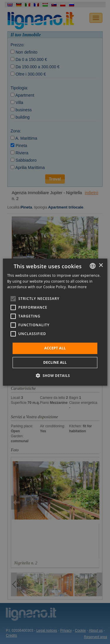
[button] (55, 375)
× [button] (101, 265)
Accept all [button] (55, 348)
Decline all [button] (55, 362)
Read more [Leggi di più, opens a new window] (77, 287)
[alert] (55, 322)
